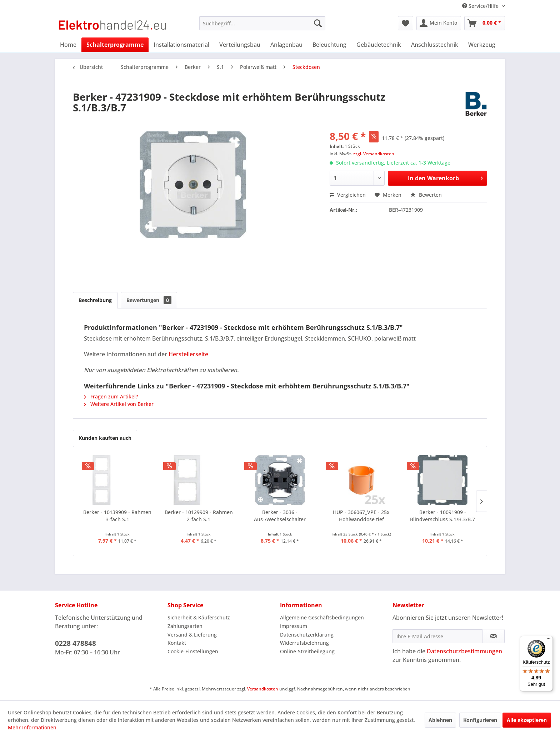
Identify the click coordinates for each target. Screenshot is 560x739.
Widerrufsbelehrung (304, 643)
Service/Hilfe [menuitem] (481, 6)
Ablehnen (440, 720)
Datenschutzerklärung (307, 635)
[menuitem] (262, 23)
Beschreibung (95, 300)
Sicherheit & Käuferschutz (199, 617)
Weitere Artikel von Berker (119, 404)
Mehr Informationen (32, 727)
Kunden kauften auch (105, 438)
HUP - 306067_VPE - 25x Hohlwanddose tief (361, 516)
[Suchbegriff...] (262, 23)
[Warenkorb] (485, 23)
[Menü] (549, 640)
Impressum (294, 626)
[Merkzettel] (406, 23)
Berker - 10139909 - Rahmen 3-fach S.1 (117, 516)
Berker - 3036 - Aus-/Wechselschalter (280, 516)
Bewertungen (149, 300)
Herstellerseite (188, 354)
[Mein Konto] (439, 23)
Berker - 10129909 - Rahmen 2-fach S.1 (199, 516)
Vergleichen (348, 195)
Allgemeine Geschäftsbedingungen (322, 617)
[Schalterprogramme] (115, 45)
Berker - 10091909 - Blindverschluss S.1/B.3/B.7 (442, 516)
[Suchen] (318, 23)
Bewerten (426, 195)
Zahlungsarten (185, 626)
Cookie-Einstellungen (193, 651)
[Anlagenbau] (286, 45)
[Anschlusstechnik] (435, 45)
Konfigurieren (480, 720)
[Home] (68, 45)
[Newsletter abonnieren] (493, 636)
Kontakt (177, 643)
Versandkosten (263, 689)
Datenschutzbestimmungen (464, 651)
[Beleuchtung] (329, 45)
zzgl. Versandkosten (374, 154)
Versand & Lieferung (192, 635)
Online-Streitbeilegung (307, 651)
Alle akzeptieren (527, 720)
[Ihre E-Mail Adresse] (437, 636)
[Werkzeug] (482, 45)
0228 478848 (76, 643)
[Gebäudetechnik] (379, 45)
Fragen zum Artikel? (111, 396)
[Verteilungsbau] (240, 45)
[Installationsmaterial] (181, 45)
